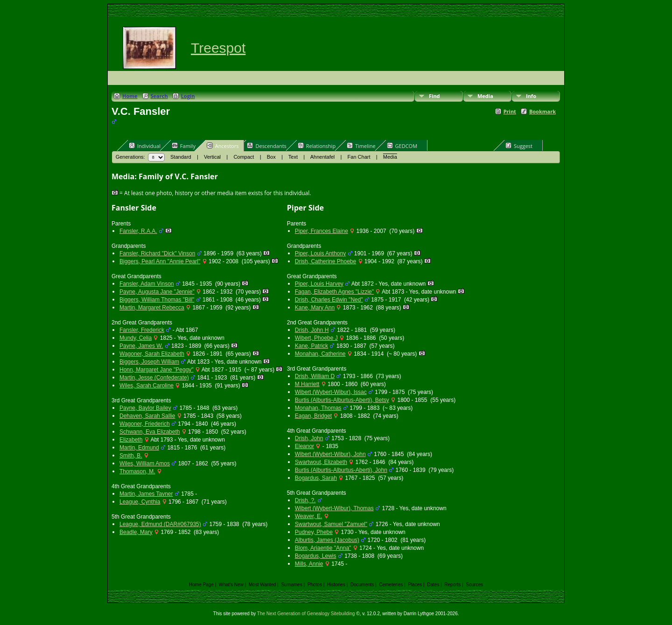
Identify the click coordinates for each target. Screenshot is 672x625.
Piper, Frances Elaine (322, 231)
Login (188, 96)
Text (293, 157)
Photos (315, 585)
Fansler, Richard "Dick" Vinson (157, 253)
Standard (181, 157)
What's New (231, 585)
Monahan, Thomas (318, 408)
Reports (452, 585)
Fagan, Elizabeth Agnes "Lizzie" (334, 292)
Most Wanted (262, 585)
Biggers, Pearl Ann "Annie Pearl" (160, 261)
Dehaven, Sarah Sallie (147, 416)
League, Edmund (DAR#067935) (160, 524)
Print (510, 111)
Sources (474, 585)
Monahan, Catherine (320, 354)
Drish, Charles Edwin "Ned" (329, 300)
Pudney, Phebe (314, 532)
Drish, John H (312, 330)
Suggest (519, 146)
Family (184, 146)
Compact (244, 157)
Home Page (201, 585)
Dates (433, 585)
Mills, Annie (309, 564)
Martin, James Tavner (146, 494)
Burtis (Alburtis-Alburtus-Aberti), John (341, 470)
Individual (145, 146)
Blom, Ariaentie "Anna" (323, 548)
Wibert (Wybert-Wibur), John (330, 454)
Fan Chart (359, 157)
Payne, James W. (141, 346)
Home (130, 96)
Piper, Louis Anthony (320, 253)
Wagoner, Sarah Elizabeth (152, 354)
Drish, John (309, 438)
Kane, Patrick (311, 346)
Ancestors (223, 146)
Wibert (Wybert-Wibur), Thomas (334, 508)
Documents (362, 585)
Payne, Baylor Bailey (145, 408)
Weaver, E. (308, 516)
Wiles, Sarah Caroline (147, 386)
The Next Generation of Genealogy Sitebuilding (306, 614)
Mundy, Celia (136, 338)
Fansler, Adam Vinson (147, 284)
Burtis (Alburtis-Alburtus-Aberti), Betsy (342, 400)
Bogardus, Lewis (316, 556)
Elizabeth (131, 440)
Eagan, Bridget (313, 416)
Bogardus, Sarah (316, 478)
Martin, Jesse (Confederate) (154, 378)
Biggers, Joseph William (149, 362)
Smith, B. (131, 456)
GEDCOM (402, 146)
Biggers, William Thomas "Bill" (157, 300)
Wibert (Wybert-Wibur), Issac (331, 392)
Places (415, 585)
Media (485, 96)
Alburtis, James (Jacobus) (327, 540)
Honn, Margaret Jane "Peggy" (157, 370)
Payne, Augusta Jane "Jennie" (157, 292)
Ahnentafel (323, 157)
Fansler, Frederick (142, 330)
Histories (336, 585)
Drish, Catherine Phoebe (325, 261)
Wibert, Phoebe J (316, 338)
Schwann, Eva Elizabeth (150, 432)
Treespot (218, 48)
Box (271, 157)
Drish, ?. (305, 500)
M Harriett (307, 384)
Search (159, 96)
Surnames (292, 585)
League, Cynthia (140, 502)
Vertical (212, 157)
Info (531, 96)
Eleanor (304, 446)
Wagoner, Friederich (145, 424)
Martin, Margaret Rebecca (152, 308)
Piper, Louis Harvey (319, 284)
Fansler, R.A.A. (138, 231)
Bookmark (542, 111)
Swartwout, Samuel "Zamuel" (331, 524)
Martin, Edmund (139, 448)
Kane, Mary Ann (315, 308)
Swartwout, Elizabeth (321, 462)
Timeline (361, 146)
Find (434, 96)
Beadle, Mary (136, 532)
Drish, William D (315, 376)
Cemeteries (391, 585)
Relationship (317, 146)
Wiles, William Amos (145, 463)
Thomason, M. (137, 471)
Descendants (266, 146)
